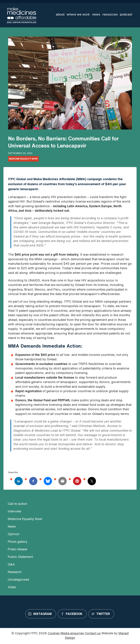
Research (15, 572)
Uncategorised (18, 580)
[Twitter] (101, 614)
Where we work (78, 15)
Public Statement (20, 557)
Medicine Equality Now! (23, 159)
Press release (17, 550)
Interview (14, 512)
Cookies (54, 634)
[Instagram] (41, 614)
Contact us (93, 634)
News (96, 15)
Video (12, 587)
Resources (110, 15)
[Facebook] (72, 614)
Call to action (17, 504)
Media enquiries (72, 634)
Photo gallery (18, 542)
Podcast (126, 15)
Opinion (14, 534)
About (60, 15)
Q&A (11, 565)
